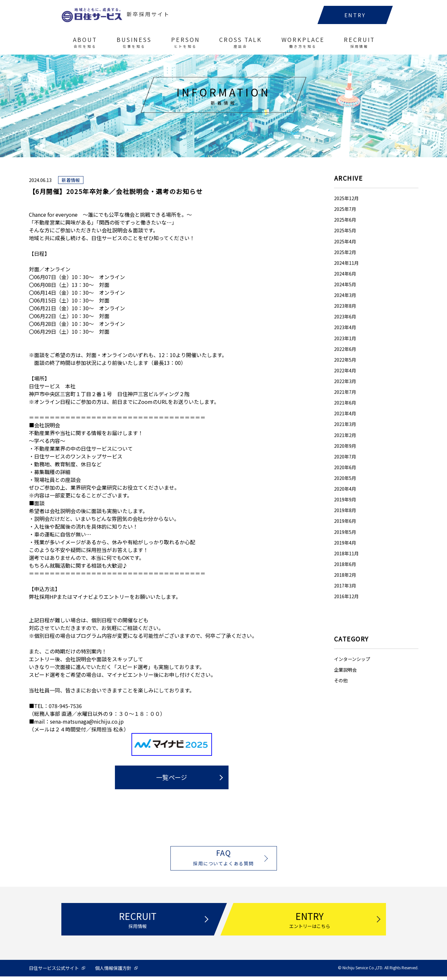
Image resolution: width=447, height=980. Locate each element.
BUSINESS (133, 45)
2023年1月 (345, 339)
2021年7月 (345, 393)
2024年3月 (345, 296)
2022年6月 (345, 349)
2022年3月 (345, 382)
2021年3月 (345, 425)
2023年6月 (345, 317)
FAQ (224, 859)
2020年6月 (345, 468)
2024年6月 (345, 274)
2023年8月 (345, 306)
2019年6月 (345, 522)
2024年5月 (345, 285)
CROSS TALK (240, 45)
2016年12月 (346, 597)
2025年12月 (346, 199)
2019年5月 (345, 532)
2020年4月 (345, 489)
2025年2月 (345, 252)
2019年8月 (345, 511)
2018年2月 (345, 575)
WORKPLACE (302, 45)
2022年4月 (345, 371)
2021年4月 (345, 414)
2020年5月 (345, 479)
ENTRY (355, 18)
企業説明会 (345, 670)
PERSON (185, 45)
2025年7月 (345, 210)
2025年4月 (345, 242)
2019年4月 (345, 543)
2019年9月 (345, 500)
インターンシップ (352, 660)
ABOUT (85, 45)
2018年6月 (345, 564)
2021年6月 (345, 403)
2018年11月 (346, 554)
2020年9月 (345, 446)
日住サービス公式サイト (54, 972)
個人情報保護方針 (113, 972)
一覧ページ (172, 778)
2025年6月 (345, 220)
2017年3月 (345, 586)
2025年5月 (345, 231)
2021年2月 (345, 435)
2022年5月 (345, 360)
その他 (341, 681)
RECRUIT (359, 45)
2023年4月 (345, 328)
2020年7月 (345, 457)
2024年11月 (346, 263)
